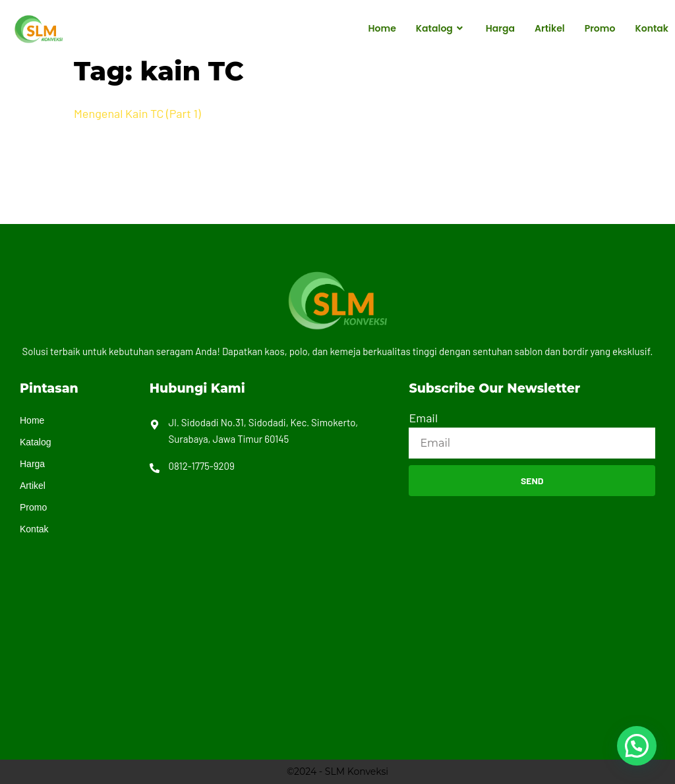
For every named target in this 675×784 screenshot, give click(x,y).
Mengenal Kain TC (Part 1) (137, 113)
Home (382, 28)
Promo (600, 28)
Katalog (441, 29)
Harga (500, 28)
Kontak (652, 28)
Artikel (550, 28)
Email (423, 418)
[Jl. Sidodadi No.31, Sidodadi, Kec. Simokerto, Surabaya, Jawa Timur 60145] (532, 608)
